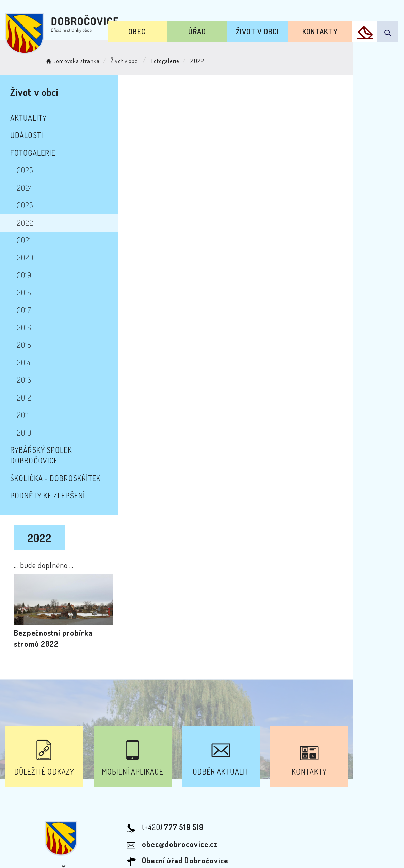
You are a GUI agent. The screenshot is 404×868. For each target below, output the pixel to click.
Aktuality (28, 118)
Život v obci (264, 30)
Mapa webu (256, 796)
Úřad (208, 30)
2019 (24, 275)
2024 (25, 188)
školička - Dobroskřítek (55, 467)
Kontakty (322, 30)
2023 (25, 205)
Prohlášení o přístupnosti (128, 796)
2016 (24, 327)
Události (27, 135)
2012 (24, 397)
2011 (23, 415)
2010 (24, 432)
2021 (24, 240)
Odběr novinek (203, 796)
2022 (25, 223)
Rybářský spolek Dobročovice (66, 450)
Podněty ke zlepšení (48, 485)
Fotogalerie (170, 60)
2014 (24, 362)
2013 (24, 380)
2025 (25, 170)
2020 (25, 257)
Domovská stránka (77, 60)
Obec (152, 30)
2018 (24, 292)
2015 (24, 345)
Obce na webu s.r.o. (316, 829)
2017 (24, 310)
